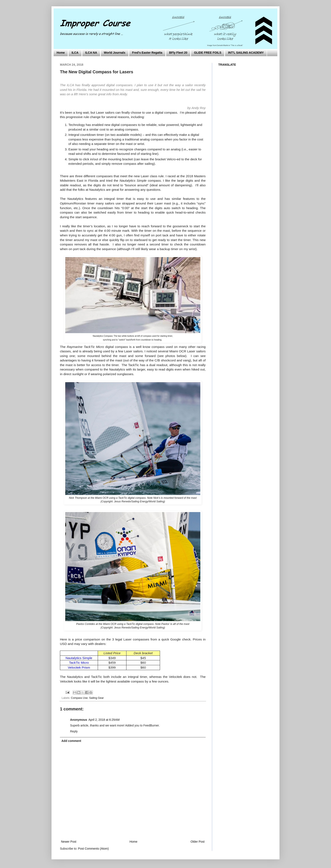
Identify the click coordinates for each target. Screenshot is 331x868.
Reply (74, 731)
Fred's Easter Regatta (147, 53)
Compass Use (79, 698)
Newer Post (69, 842)
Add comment (71, 741)
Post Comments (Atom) (93, 849)
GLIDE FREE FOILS (208, 53)
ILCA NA (91, 53)
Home (61, 53)
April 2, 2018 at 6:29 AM (104, 720)
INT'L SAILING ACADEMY (246, 53)
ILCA (75, 53)
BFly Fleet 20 (178, 53)
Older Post (198, 842)
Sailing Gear (96, 698)
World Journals (115, 53)
